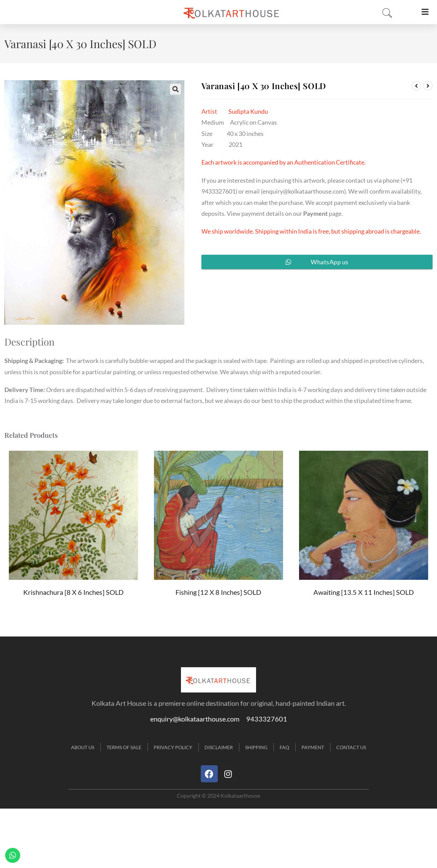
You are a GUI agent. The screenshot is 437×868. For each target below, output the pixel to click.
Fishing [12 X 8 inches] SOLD (218, 592)
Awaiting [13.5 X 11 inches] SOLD (364, 592)
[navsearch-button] (385, 13)
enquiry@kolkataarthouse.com (303, 191)
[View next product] (428, 86)
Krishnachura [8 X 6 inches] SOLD (73, 592)
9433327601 (267, 719)
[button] (175, 89)
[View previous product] (416, 86)
